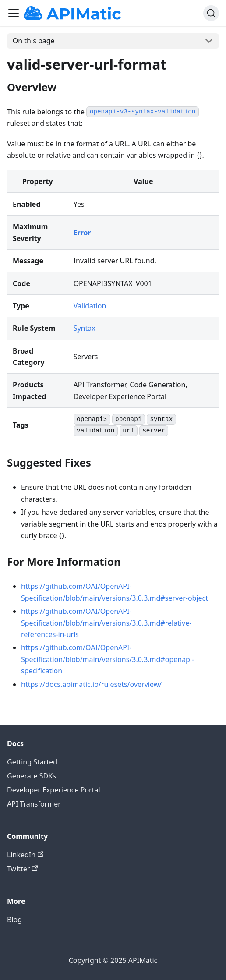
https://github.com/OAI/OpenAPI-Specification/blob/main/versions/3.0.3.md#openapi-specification (108, 659)
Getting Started (32, 762)
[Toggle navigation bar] (14, 13)
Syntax (85, 328)
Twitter (23, 869)
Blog (14, 920)
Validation (90, 306)
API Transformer (34, 804)
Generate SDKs (32, 776)
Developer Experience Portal (54, 790)
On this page (34, 41)
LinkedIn (25, 855)
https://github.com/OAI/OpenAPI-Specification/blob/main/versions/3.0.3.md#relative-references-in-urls (106, 623)
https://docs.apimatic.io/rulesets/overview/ (91, 684)
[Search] (211, 13)
